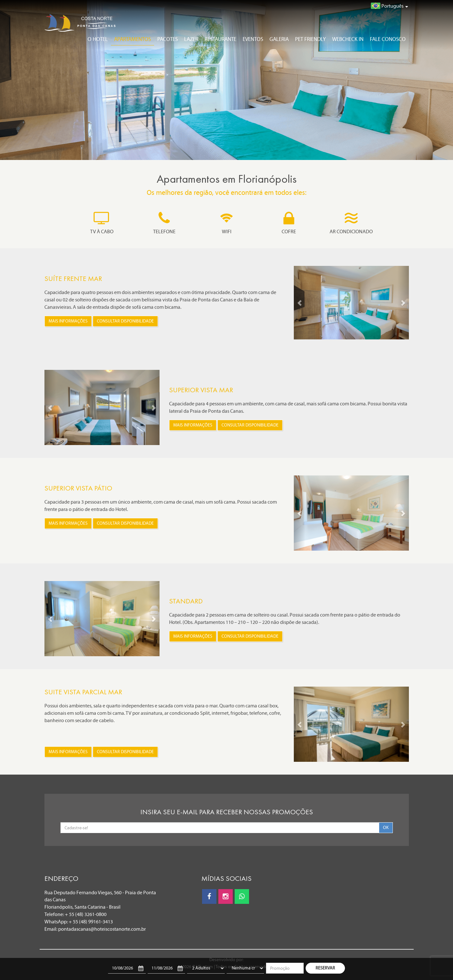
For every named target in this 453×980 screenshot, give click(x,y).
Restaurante (220, 39)
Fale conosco (388, 39)
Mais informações (68, 321)
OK (386, 828)
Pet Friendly (310, 39)
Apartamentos (133, 39)
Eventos (253, 39)
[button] (300, 303)
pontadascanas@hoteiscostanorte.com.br (102, 929)
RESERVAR (325, 968)
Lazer (191, 39)
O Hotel (98, 39)
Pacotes (168, 39)
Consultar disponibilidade (125, 321)
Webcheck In (348, 39)
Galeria (279, 39)
